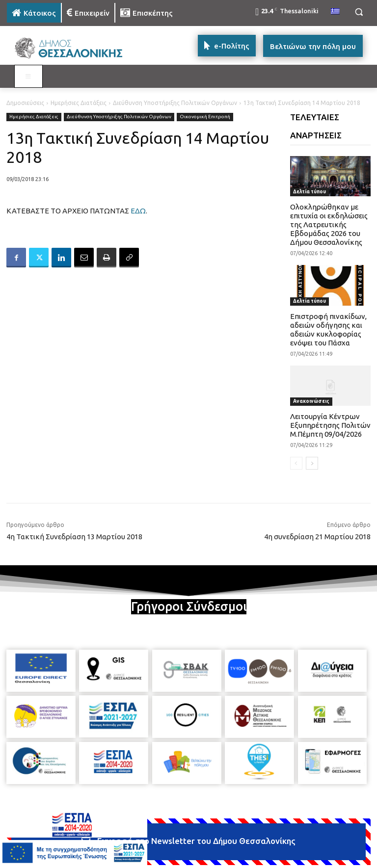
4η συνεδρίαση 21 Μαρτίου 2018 (317, 537)
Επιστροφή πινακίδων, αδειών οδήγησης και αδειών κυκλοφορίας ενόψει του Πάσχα (328, 329)
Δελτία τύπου (310, 192)
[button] (359, 12)
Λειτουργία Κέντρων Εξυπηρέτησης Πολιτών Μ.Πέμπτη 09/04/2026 (330, 425)
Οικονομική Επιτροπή (205, 117)
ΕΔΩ (138, 211)
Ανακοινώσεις (311, 401)
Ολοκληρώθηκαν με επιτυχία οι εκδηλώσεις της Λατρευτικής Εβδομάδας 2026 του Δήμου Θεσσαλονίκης (329, 224)
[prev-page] (296, 463)
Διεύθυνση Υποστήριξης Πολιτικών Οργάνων (175, 103)
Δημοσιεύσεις (25, 103)
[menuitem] (335, 12)
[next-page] (312, 463)
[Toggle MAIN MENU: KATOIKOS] (28, 77)
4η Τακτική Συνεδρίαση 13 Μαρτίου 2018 (74, 537)
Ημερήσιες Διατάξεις (79, 103)
